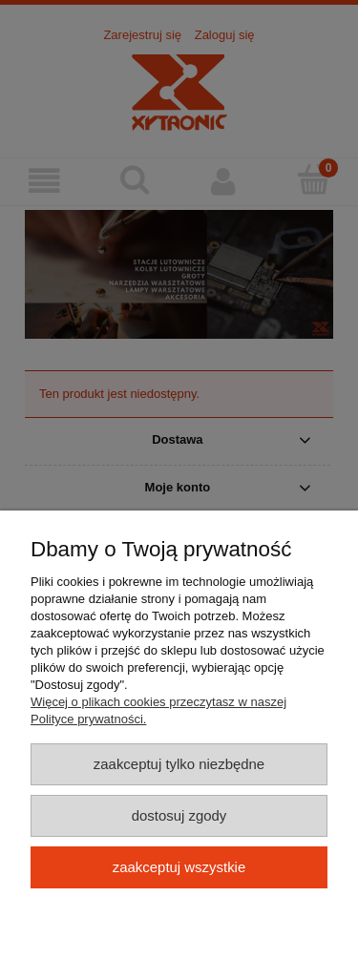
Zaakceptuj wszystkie (179, 867)
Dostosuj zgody (179, 815)
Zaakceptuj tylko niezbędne (179, 764)
